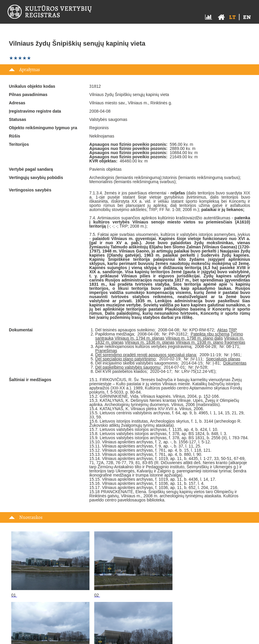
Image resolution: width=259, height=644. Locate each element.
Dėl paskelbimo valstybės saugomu (128, 367)
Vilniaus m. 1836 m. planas (150, 342)
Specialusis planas (223, 359)
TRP (233, 330)
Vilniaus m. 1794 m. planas (140, 338)
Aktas (222, 330)
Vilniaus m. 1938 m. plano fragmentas (211, 342)
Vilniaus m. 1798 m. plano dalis (194, 338)
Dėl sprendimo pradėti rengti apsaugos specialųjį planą (146, 355)
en (247, 17)
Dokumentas (235, 363)
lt (232, 17)
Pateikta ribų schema (210, 334)
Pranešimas (106, 351)
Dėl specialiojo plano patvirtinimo (125, 359)
